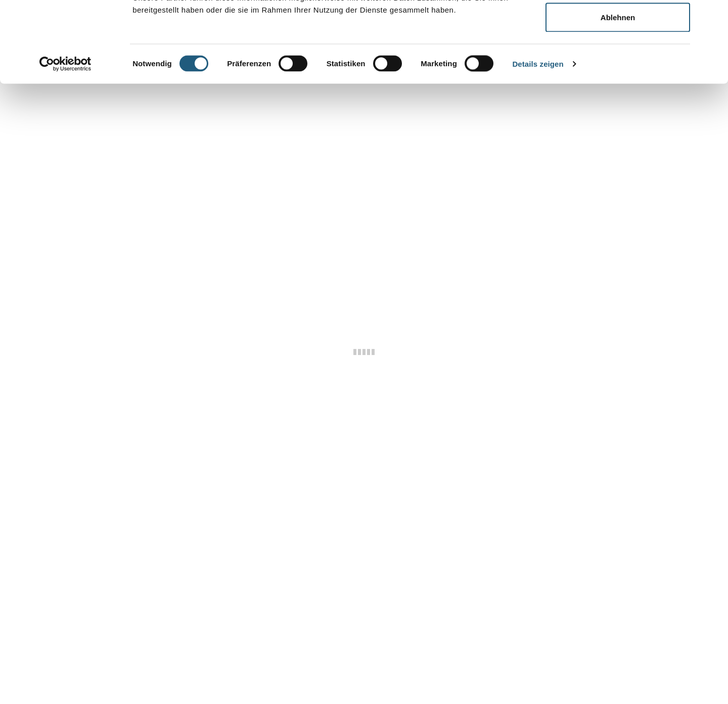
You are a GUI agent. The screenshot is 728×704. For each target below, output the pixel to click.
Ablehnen (618, 93)
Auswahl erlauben (618, 60)
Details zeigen (538, 139)
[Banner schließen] (712, 16)
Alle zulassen (618, 27)
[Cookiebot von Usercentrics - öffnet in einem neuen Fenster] (65, 140)
